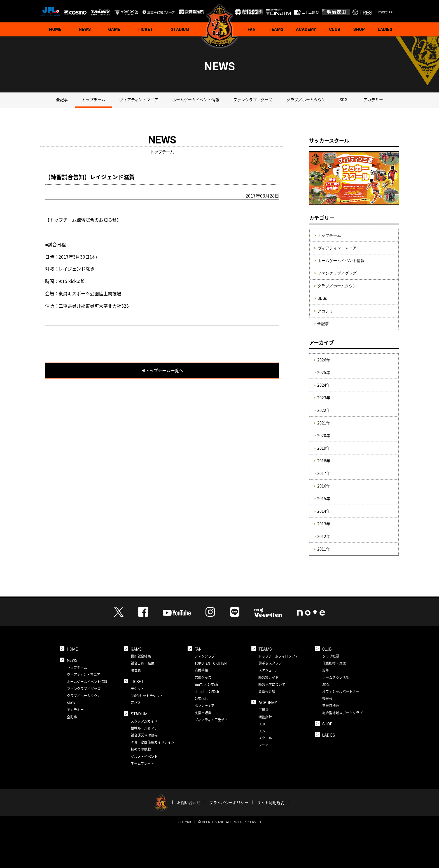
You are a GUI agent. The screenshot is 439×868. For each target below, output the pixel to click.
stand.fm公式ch (207, 691)
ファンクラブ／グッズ (253, 99)
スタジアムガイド (144, 721)
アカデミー (373, 99)
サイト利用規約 (271, 802)
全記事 (62, 99)
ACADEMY (306, 29)
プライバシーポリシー (229, 802)
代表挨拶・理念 (334, 663)
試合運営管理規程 (144, 735)
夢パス (136, 703)
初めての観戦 (141, 749)
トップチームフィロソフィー (280, 656)
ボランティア (205, 705)
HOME (55, 29)
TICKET (145, 29)
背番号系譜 (267, 691)
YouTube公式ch (206, 684)
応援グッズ (203, 677)
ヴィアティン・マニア (139, 99)
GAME (114, 29)
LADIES (385, 29)
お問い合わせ (189, 802)
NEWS (85, 29)
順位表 (136, 670)
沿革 (326, 670)
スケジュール (268, 670)
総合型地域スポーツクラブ (342, 713)
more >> (386, 12)
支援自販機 (203, 713)
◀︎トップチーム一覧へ (162, 370)
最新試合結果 (141, 656)
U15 (262, 731)
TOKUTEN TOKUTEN (211, 663)
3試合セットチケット (147, 696)
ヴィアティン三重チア (211, 720)
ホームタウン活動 (336, 677)
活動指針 (265, 717)
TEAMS (276, 29)
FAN (252, 29)
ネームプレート (142, 763)
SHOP (359, 29)
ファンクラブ (205, 656)
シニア (263, 745)
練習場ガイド (268, 677)
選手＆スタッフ (270, 663)
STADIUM (180, 29)
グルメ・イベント (144, 756)
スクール (265, 738)
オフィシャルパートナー (341, 691)
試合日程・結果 (143, 663)
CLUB (335, 29)
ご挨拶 (263, 710)
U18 (262, 724)
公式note (202, 698)
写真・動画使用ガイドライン (153, 742)
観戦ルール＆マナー (146, 728)
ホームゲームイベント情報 (196, 99)
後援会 (327, 698)
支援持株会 (331, 705)
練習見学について (272, 684)
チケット (137, 689)
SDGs (345, 99)
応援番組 (201, 670)
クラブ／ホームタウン (306, 99)
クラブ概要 (331, 656)
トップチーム (94, 99)
